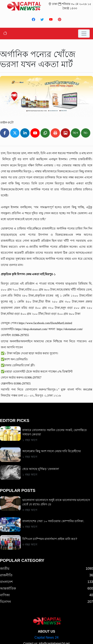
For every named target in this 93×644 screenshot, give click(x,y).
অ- (86, 133)
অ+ (76, 133)
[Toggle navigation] (84, 34)
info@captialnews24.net (54, 628)
